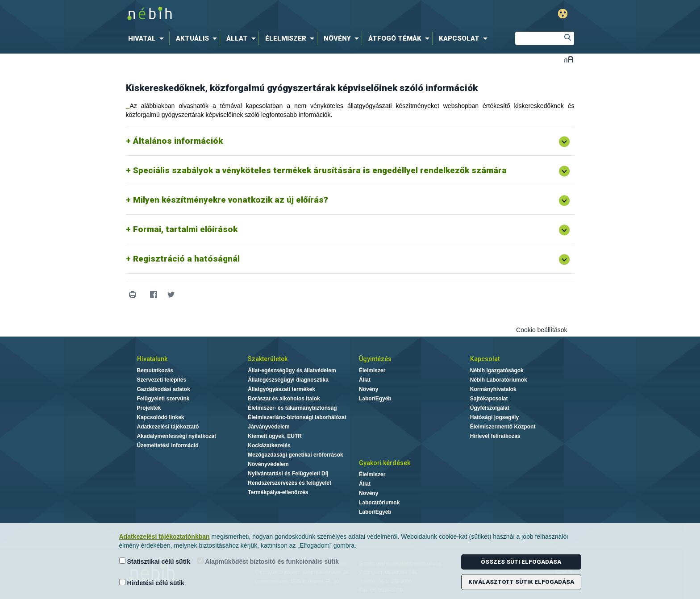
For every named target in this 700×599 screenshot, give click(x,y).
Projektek (149, 408)
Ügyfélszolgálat (490, 408)
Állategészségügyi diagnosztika (288, 380)
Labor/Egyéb (375, 399)
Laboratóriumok (379, 503)
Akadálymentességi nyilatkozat (177, 436)
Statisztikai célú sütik (155, 561)
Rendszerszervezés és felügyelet (290, 483)
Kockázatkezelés (269, 445)
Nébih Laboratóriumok (499, 380)
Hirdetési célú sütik (152, 583)
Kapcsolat (485, 359)
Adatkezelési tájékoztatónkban (165, 537)
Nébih (255, 14)
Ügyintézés (375, 359)
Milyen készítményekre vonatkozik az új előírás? (231, 200)
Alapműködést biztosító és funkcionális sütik (268, 561)
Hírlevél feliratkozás (495, 436)
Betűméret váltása (569, 59)
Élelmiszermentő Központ (503, 427)
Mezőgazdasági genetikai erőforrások (295, 455)
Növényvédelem (268, 464)
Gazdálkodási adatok (164, 389)
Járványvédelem (269, 427)
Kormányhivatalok (493, 389)
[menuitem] (148, 38)
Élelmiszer (372, 370)
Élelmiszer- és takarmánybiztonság (292, 408)
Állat (365, 380)
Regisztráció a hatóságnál (186, 259)
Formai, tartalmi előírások (185, 229)
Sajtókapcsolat (489, 399)
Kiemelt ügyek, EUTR (275, 436)
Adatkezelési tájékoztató (168, 427)
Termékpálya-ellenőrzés (278, 492)
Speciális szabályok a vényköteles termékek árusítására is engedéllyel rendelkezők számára (320, 170)
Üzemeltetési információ (168, 445)
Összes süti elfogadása (521, 562)
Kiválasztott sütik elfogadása (521, 582)
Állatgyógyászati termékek (281, 389)
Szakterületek (268, 359)
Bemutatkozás (155, 370)
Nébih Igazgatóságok (497, 370)
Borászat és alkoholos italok (284, 399)
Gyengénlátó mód (563, 14)
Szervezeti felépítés (162, 380)
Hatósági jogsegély (494, 417)
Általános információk (178, 141)
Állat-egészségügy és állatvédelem (292, 370)
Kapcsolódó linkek (161, 417)
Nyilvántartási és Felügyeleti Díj (288, 474)
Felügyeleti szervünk (163, 399)
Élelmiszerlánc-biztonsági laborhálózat (297, 417)
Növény (369, 389)
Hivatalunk (152, 359)
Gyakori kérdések (385, 463)
